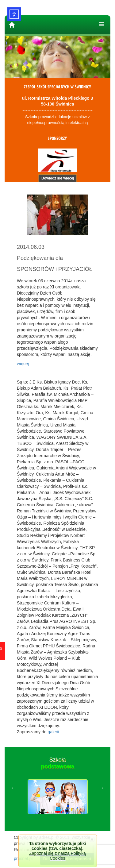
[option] (57, 788)
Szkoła (57, 763)
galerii (53, 732)
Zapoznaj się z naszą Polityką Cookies (57, 856)
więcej (23, 364)
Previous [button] (14, 788)
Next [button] (101, 788)
